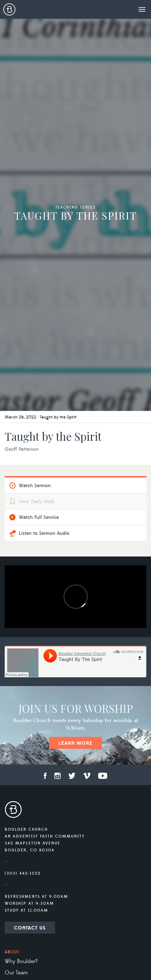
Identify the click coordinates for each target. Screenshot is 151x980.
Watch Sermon (35, 486)
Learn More (75, 743)
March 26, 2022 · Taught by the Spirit (40, 417)
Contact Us (30, 928)
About (12, 952)
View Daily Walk (37, 502)
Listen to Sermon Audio (44, 533)
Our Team (16, 973)
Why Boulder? (21, 961)
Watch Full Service (39, 517)
